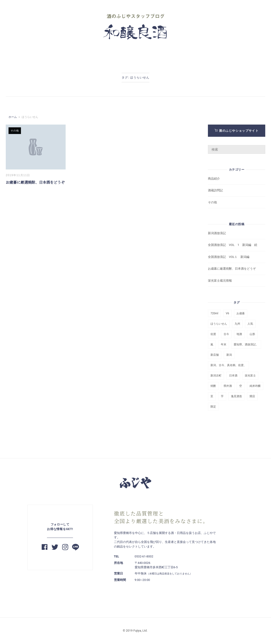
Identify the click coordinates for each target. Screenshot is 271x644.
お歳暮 (241, 313)
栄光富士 (250, 376)
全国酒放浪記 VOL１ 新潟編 (229, 257)
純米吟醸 (255, 386)
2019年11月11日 (18, 175)
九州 (237, 324)
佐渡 (213, 334)
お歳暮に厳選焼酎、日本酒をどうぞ (35, 182)
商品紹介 (214, 179)
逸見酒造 (236, 396)
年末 (224, 344)
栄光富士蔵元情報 (220, 281)
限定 (213, 407)
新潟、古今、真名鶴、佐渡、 (228, 365)
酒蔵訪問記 (215, 190)
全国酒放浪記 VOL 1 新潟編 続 (232, 245)
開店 (252, 396)
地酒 (239, 334)
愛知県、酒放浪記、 (246, 344)
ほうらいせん (219, 324)
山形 (252, 334)
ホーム (13, 117)
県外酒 (228, 386)
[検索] (260, 147)
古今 (226, 334)
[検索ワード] (237, 149)
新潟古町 (216, 376)
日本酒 (233, 376)
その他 (15, 131)
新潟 (229, 355)
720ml (214, 313)
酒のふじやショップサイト (236, 131)
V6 (227, 313)
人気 (250, 324)
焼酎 (213, 386)
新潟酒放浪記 (218, 233)
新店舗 (215, 355)
